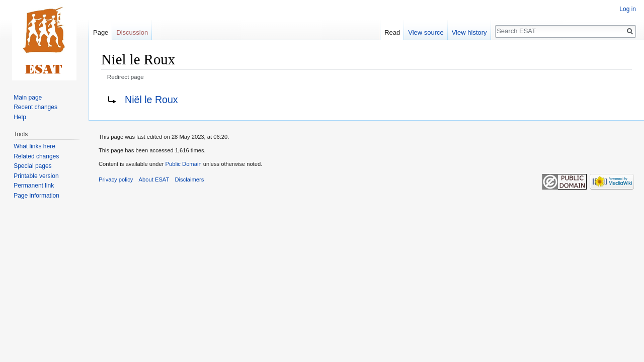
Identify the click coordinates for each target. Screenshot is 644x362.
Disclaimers (190, 179)
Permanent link (34, 186)
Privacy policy (116, 179)
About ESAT (154, 179)
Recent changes (35, 107)
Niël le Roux (151, 100)
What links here (34, 146)
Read (392, 32)
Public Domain (183, 164)
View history (469, 32)
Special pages (32, 166)
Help (20, 117)
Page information (36, 196)
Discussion (132, 32)
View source (426, 32)
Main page (28, 98)
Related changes (36, 156)
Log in (628, 9)
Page (101, 32)
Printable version (36, 176)
